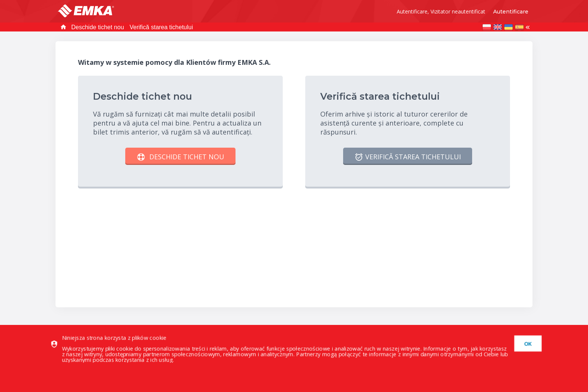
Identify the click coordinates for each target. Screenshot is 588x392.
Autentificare (511, 12)
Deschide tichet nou (98, 27)
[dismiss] (525, 343)
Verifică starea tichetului (161, 27)
